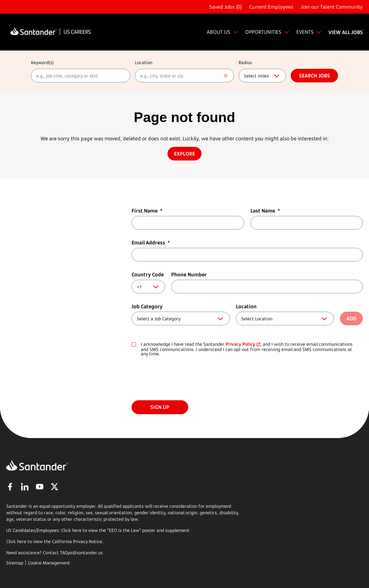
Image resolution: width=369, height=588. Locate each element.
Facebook (10, 487)
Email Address (151, 243)
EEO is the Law (124, 530)
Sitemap (15, 563)
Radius (245, 62)
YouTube (40, 487)
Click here (16, 541)
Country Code (148, 274)
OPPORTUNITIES (263, 32)
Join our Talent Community (332, 7)
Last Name (265, 211)
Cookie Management (49, 563)
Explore (184, 154)
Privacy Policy (240, 344)
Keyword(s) (42, 62)
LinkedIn (25, 487)
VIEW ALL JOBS (346, 32)
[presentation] (179, 379)
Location (144, 62)
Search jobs (315, 76)
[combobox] (185, 76)
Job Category (147, 306)
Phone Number (189, 274)
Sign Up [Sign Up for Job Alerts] (160, 407)
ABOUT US (219, 32)
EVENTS (305, 32)
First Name (147, 211)
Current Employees (271, 7)
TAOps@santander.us (81, 553)
